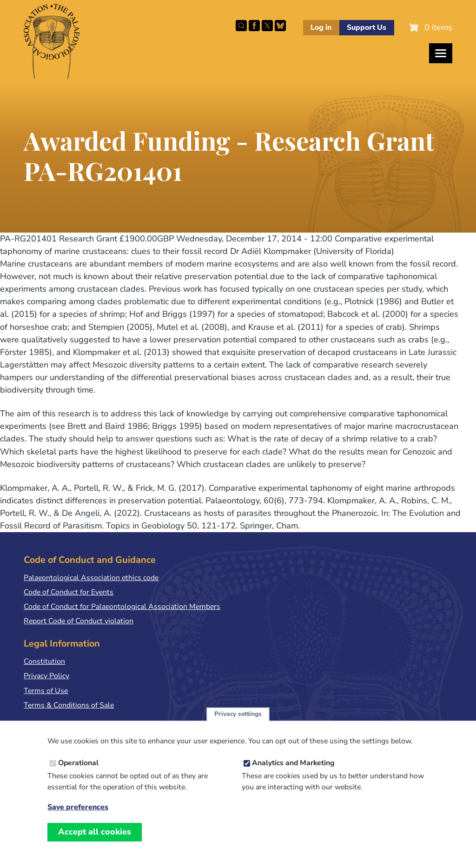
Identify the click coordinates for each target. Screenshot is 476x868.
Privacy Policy (46, 676)
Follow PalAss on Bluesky (280, 26)
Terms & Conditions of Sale (69, 705)
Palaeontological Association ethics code (91, 578)
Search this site (241, 26)
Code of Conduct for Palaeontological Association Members (122, 607)
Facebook (254, 26)
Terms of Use (46, 691)
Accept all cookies (95, 841)
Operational (78, 773)
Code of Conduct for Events (69, 592)
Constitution (44, 661)
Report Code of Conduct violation (79, 621)
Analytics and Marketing (293, 773)
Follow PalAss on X (267, 26)
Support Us (367, 27)
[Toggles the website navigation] (441, 53)
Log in (321, 27)
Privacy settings (238, 724)
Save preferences (78, 817)
